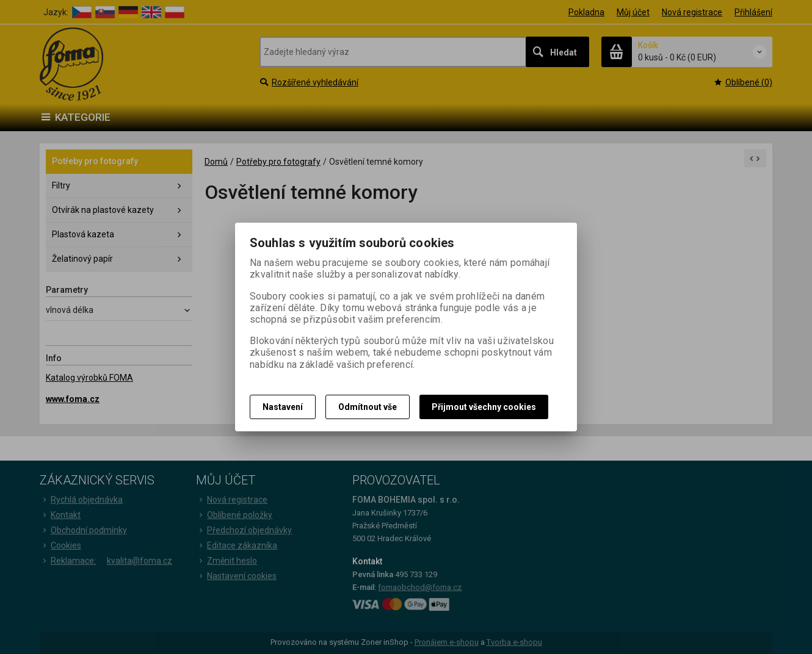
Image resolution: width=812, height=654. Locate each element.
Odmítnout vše (368, 407)
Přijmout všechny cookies (484, 407)
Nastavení (283, 407)
